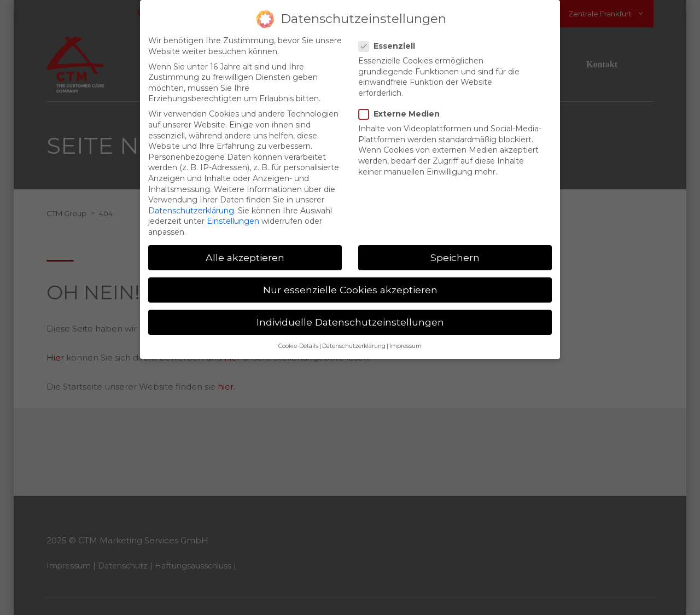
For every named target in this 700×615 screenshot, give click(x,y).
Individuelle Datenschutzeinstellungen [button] (350, 316)
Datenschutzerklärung (191, 205)
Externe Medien (402, 108)
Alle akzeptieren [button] (245, 251)
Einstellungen (233, 215)
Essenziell (390, 40)
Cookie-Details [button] (298, 341)
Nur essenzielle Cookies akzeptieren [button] (350, 284)
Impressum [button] (406, 341)
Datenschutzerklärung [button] (354, 341)
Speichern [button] (455, 251)
